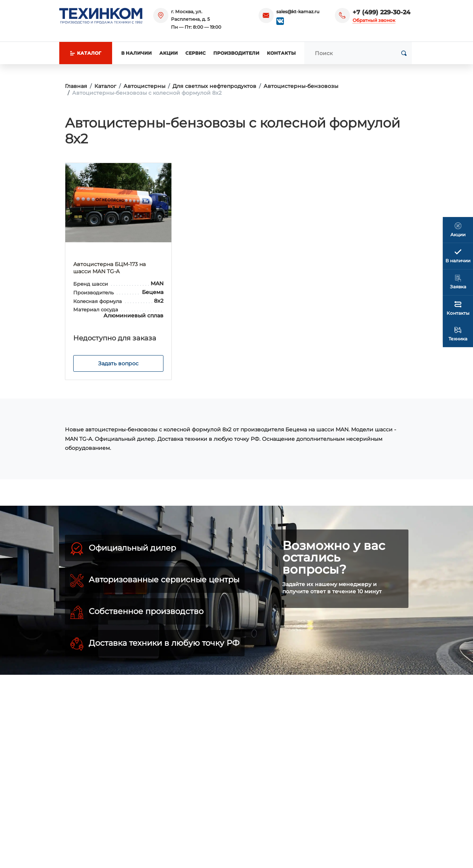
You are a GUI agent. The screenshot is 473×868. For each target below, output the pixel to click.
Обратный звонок (374, 20)
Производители (236, 53)
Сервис (196, 53)
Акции (169, 53)
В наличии (136, 53)
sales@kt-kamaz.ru (298, 12)
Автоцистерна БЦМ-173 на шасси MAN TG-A (109, 268)
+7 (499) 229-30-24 (381, 12)
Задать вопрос (118, 363)
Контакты (281, 53)
